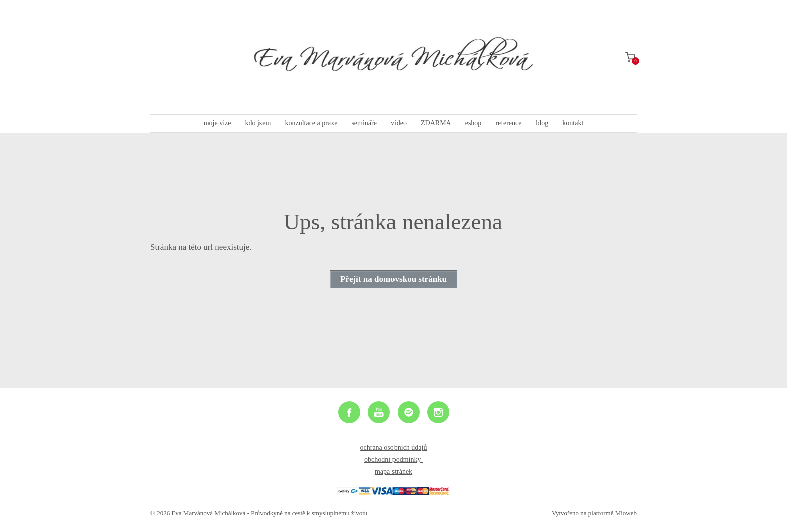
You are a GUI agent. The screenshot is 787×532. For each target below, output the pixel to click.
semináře (364, 123)
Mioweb (626, 513)
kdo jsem (258, 123)
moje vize (218, 123)
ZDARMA (436, 123)
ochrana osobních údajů (394, 447)
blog (542, 123)
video (399, 123)
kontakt (573, 123)
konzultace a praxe (311, 123)
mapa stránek (393, 472)
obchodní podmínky (393, 459)
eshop (474, 123)
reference (508, 123)
